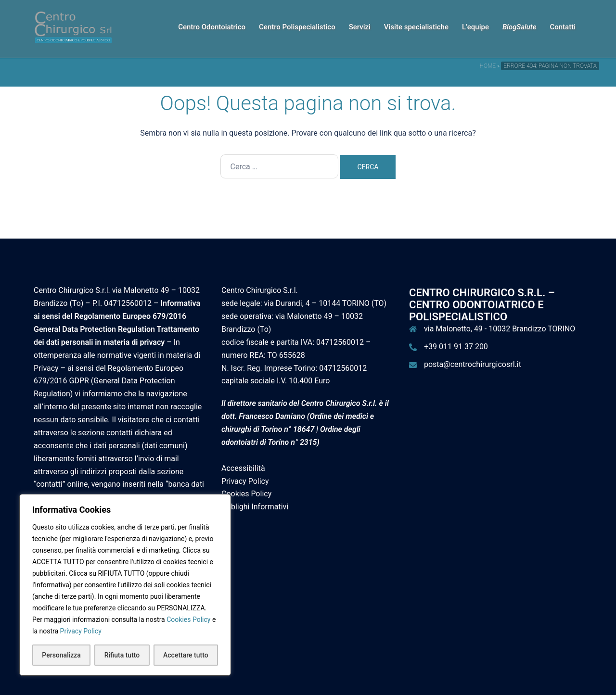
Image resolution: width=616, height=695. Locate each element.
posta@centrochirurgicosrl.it (473, 364)
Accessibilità (243, 468)
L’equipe (475, 27)
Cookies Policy (188, 619)
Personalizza (61, 655)
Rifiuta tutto (122, 655)
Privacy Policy (81, 631)
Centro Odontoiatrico (212, 27)
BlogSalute (520, 27)
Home (488, 66)
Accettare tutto (186, 655)
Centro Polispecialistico (297, 27)
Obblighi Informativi (255, 507)
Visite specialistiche (416, 27)
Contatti (563, 27)
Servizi (360, 27)
